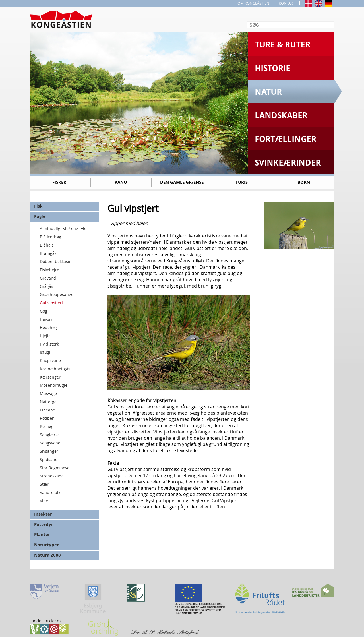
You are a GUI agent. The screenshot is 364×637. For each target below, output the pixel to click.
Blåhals (47, 245)
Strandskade (52, 476)
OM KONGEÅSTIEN (253, 3)
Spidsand (49, 459)
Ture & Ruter (283, 45)
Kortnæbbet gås (55, 369)
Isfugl (45, 352)
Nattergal (49, 402)
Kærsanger (50, 377)
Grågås (46, 286)
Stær (44, 484)
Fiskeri (60, 182)
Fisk (38, 206)
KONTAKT (287, 3)
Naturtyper (46, 545)
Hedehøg (48, 327)
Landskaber (281, 115)
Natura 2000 (47, 555)
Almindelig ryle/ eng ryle (63, 228)
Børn (304, 182)
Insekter (43, 514)
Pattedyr (44, 524)
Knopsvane (50, 360)
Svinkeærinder (288, 163)
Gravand (48, 278)
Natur (268, 92)
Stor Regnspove (55, 468)
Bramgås (48, 253)
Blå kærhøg (50, 237)
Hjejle (45, 336)
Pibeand (48, 410)
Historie (273, 68)
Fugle (40, 216)
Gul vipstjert (51, 303)
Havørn (47, 319)
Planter (42, 534)
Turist (243, 182)
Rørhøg (47, 426)
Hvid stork (49, 344)
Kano (121, 182)
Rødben (47, 418)
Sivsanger (49, 451)
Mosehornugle (54, 385)
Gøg (44, 311)
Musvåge (48, 393)
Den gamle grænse (182, 182)
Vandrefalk (50, 492)
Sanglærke (50, 435)
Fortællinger (286, 139)
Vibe (44, 501)
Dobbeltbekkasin (56, 261)
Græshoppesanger (57, 294)
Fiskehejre (49, 270)
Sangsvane (50, 443)
